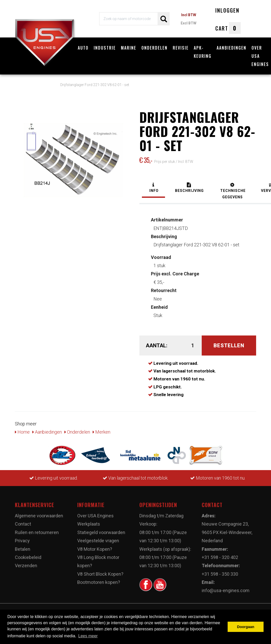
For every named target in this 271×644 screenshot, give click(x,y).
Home (22, 432)
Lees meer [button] (88, 636)
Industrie (105, 48)
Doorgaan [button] (246, 627)
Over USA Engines (95, 516)
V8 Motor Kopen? (95, 549)
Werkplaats (89, 524)
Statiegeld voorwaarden (101, 532)
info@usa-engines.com (226, 590)
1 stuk (161, 261)
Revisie (181, 48)
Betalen (23, 549)
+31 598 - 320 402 (220, 557)
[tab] (153, 188)
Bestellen (229, 346)
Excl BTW (188, 23)
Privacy (22, 541)
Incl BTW (189, 15)
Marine (129, 48)
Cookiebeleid (28, 557)
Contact (23, 524)
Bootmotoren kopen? (99, 582)
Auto (83, 48)
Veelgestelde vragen (98, 541)
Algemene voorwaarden (39, 516)
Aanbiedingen (231, 48)
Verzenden (26, 566)
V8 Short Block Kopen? (100, 574)
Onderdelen (154, 48)
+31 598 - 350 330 (220, 574)
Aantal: (156, 346)
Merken (101, 432)
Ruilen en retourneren (37, 532)
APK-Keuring (203, 52)
